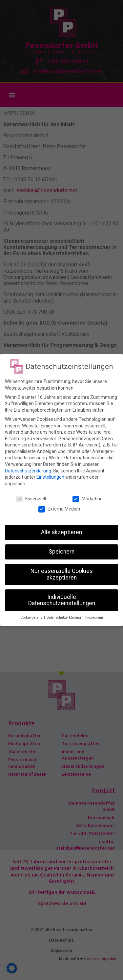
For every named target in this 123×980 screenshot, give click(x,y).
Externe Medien (59, 509)
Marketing (88, 499)
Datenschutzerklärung (28, 471)
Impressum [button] (94, 617)
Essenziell (31, 499)
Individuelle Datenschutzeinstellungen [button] (62, 600)
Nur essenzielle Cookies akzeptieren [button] (62, 574)
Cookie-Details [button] (32, 617)
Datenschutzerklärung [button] (64, 617)
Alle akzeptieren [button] (61, 532)
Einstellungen (50, 477)
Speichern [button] (61, 552)
